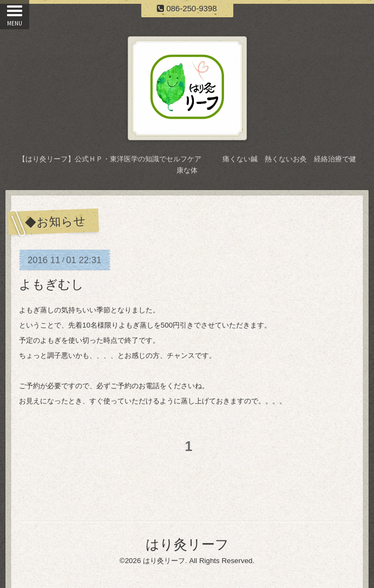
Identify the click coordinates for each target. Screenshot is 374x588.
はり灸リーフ (187, 544)
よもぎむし (51, 284)
